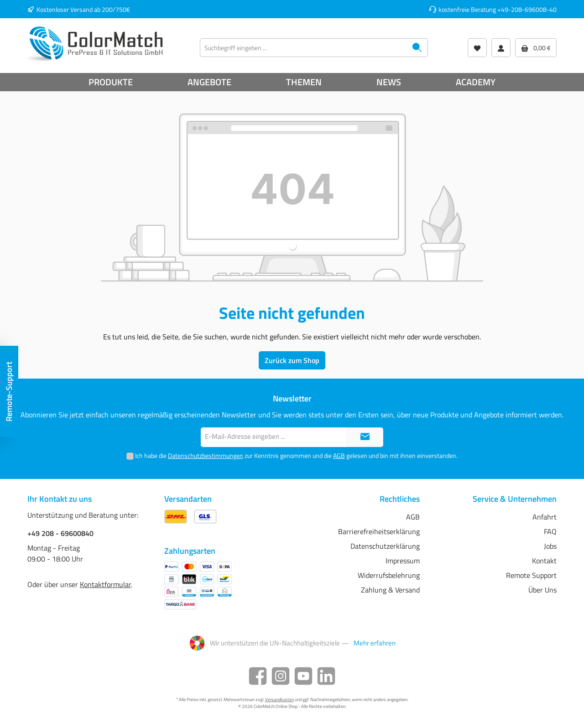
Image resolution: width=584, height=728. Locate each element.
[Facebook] (258, 676)
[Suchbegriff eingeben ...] (303, 48)
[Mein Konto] (501, 48)
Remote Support (531, 575)
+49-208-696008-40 (527, 9)
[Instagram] (281, 676)
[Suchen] (417, 48)
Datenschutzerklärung (385, 546)
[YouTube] (303, 676)
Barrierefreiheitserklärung (379, 531)
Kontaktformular (105, 584)
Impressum (403, 561)
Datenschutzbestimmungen (206, 455)
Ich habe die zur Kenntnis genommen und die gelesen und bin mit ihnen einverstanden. (296, 455)
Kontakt (544, 561)
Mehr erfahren (375, 643)
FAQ (550, 531)
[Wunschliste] (477, 48)
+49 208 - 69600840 (60, 533)
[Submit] (365, 437)
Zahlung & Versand (390, 590)
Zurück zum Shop (292, 360)
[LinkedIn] (326, 676)
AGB (339, 455)
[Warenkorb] (536, 48)
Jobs (550, 546)
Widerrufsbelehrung (389, 575)
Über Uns (542, 590)
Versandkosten (279, 699)
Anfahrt (545, 517)
